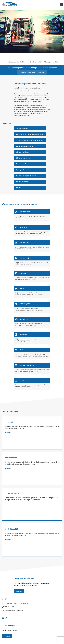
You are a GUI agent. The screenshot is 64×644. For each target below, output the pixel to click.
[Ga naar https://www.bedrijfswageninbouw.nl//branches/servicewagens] (32, 307)
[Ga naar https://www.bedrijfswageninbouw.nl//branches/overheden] (32, 276)
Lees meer (9, 432)
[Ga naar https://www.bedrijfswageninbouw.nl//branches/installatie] (32, 230)
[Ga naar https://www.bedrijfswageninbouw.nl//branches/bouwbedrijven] (32, 215)
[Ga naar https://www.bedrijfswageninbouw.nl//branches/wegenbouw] (32, 322)
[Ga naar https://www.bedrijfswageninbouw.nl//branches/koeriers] (32, 292)
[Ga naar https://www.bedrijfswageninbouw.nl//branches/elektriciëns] (32, 353)
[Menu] (61, 5)
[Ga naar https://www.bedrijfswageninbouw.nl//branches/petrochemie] (32, 338)
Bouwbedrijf (9, 422)
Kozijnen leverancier (12, 493)
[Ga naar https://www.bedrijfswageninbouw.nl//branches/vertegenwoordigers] (32, 368)
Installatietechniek (11, 457)
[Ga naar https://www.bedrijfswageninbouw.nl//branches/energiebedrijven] (32, 261)
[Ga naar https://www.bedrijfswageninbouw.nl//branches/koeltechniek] (32, 246)
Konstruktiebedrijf (11, 529)
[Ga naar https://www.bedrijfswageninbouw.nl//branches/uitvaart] (32, 384)
